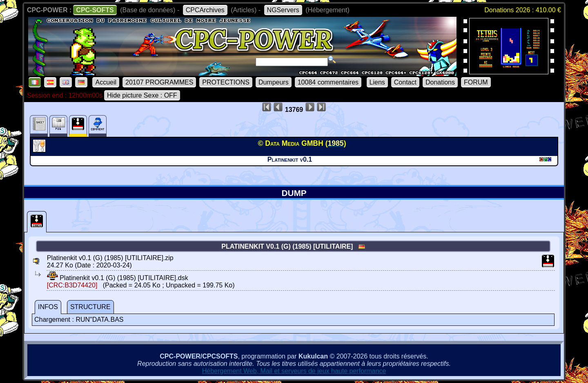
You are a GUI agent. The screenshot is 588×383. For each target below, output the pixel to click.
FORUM (476, 82)
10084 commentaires (328, 82)
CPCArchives (205, 10)
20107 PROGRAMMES (159, 82)
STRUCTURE (90, 307)
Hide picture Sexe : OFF (142, 95)
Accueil (106, 82)
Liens (377, 82)
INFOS (48, 307)
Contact (405, 82)
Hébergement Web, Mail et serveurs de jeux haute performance (294, 371)
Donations (440, 82)
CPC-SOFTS (95, 10)
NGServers (283, 10)
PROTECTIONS (226, 82)
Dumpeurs (274, 82)
